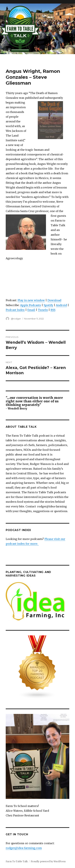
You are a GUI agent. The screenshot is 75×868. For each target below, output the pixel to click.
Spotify (48, 305)
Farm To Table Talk (17, 862)
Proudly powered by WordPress (48, 862)
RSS (53, 310)
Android (61, 305)
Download (54, 300)
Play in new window (31, 300)
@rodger (16, 319)
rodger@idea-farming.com (24, 848)
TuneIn (43, 310)
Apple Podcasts (31, 305)
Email (31, 310)
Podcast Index (15, 310)
